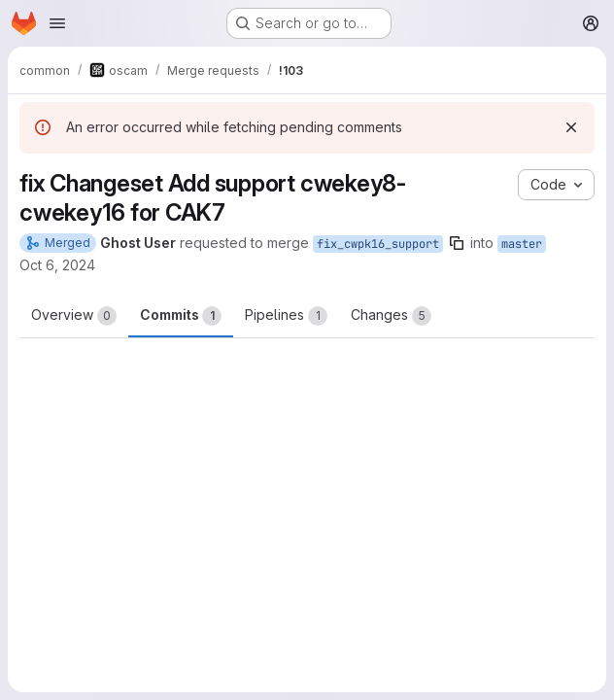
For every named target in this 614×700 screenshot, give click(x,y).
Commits (181, 316)
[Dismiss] (571, 127)
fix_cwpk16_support (378, 244)
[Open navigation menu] (57, 23)
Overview (74, 316)
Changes (391, 316)
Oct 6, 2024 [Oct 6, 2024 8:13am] (57, 265)
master (522, 244)
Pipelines (286, 316)
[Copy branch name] (457, 243)
